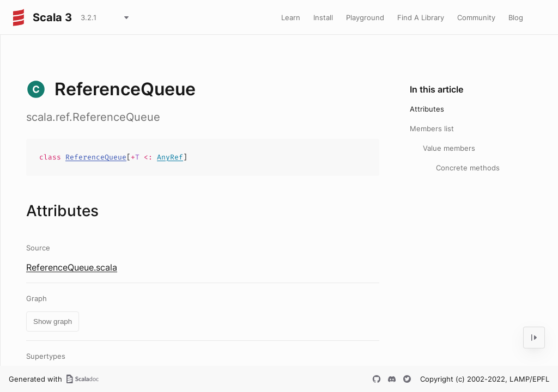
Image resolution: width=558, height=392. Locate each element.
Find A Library (421, 17)
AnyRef (170, 157)
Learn (291, 17)
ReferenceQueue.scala (72, 267)
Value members (449, 148)
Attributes (427, 109)
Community (476, 17)
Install (323, 17)
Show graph (53, 321)
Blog (516, 17)
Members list (432, 128)
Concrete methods (468, 168)
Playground (365, 17)
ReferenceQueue (96, 157)
